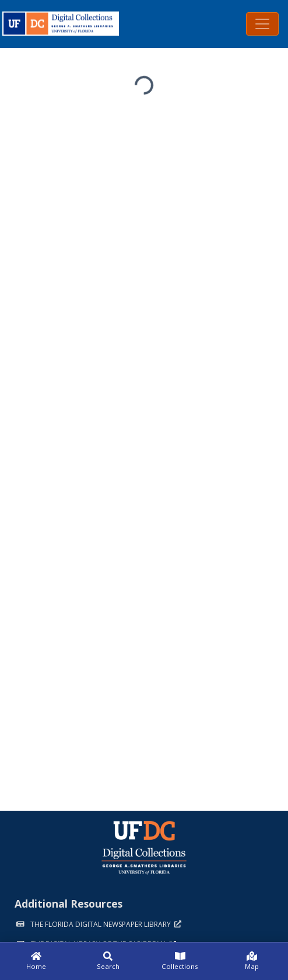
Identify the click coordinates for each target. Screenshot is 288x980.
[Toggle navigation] (262, 24)
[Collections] (180, 961)
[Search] (108, 961)
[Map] (252, 961)
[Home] (36, 961)
